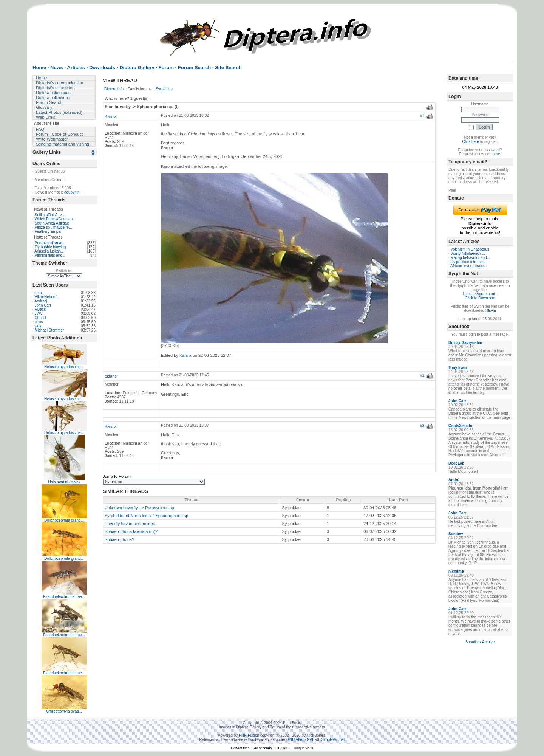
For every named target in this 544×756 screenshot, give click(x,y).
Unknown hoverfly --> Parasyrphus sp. (140, 508)
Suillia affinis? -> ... (51, 215)
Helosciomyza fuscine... (64, 367)
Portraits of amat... (50, 243)
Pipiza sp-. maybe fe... (53, 227)
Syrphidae (164, 89)
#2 (422, 376)
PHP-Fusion (249, 735)
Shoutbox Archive (480, 642)
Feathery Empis (48, 232)
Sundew (456, 534)
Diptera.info (114, 89)
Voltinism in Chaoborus (470, 249)
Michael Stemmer (49, 330)
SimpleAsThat (333, 740)
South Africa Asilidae (52, 223)
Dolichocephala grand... (64, 520)
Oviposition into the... (468, 262)
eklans (111, 376)
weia (39, 326)
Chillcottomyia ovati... (64, 711)
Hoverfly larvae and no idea (130, 524)
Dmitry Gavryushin (465, 343)
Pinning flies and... (50, 255)
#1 (422, 116)
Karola (111, 116)
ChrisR (41, 318)
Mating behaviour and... (471, 258)
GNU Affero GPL (300, 740)
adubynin (72, 192)
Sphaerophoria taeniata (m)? (131, 531)
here (496, 154)
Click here (471, 142)
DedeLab (456, 463)
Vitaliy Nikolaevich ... (468, 253)
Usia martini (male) (64, 482)
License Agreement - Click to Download (480, 296)
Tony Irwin (458, 368)
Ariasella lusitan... (49, 251)
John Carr (43, 305)
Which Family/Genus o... (55, 219)
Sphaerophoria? (119, 539)
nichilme (456, 571)
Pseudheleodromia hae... (64, 597)
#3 (422, 426)
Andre (454, 480)
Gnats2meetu (460, 426)
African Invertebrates (468, 266)
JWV (39, 314)
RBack (40, 309)
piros (39, 322)
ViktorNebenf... (47, 297)
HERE (491, 311)
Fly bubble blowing (50, 247)
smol (39, 293)
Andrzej (41, 301)
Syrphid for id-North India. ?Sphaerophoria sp (146, 516)
